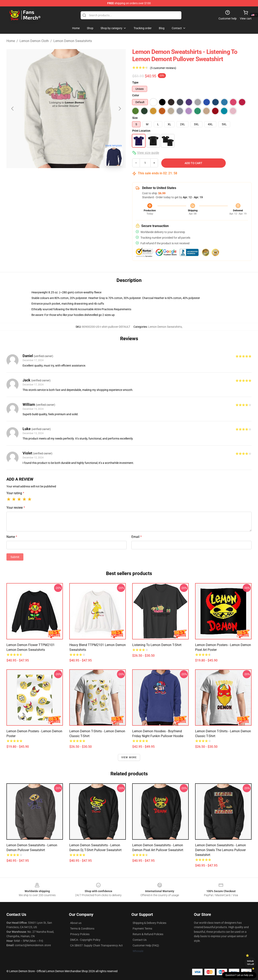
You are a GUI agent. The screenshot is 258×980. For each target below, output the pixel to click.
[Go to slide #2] (77, 178)
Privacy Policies (80, 934)
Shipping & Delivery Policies (149, 923)
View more (129, 757)
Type (135, 82)
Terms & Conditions (82, 929)
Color (136, 95)
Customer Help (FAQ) (146, 945)
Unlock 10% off (250, 963)
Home (11, 41)
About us (76, 923)
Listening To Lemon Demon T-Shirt (157, 645)
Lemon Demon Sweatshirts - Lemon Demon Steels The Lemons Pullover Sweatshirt (221, 850)
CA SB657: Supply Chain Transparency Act (96, 945)
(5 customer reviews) (163, 68)
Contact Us (140, 940)
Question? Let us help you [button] (239, 975)
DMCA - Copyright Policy (85, 940)
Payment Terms (142, 929)
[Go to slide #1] (56, 178)
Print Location (141, 131)
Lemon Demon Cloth (34, 41)
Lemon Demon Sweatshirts (73, 41)
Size (135, 118)
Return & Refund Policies (148, 934)
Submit (15, 557)
